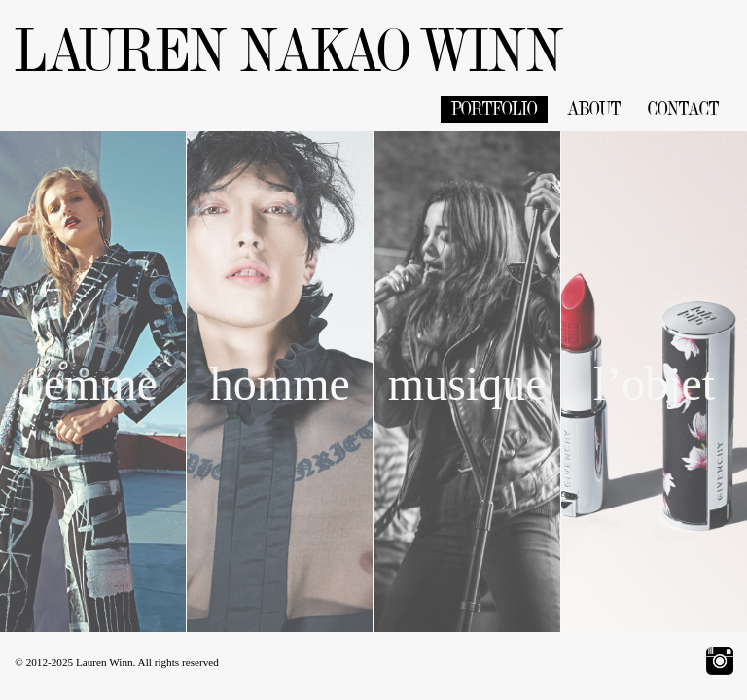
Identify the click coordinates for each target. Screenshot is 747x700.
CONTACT (683, 109)
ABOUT (594, 109)
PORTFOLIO (494, 109)
